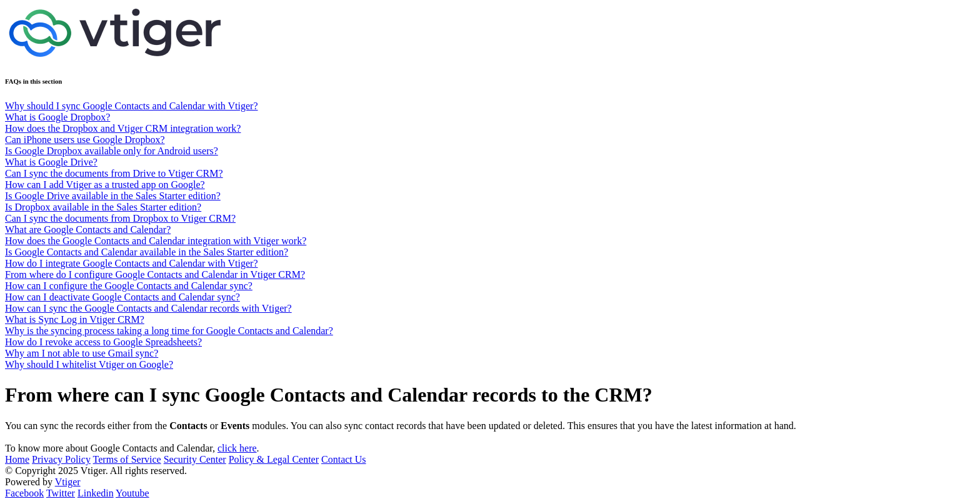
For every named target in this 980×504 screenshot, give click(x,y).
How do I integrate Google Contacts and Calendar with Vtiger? (131, 263)
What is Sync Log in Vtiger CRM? (75, 319)
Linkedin (96, 493)
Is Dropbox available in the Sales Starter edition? (103, 207)
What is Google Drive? (51, 162)
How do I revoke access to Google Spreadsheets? (103, 342)
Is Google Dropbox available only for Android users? (112, 151)
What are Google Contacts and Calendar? (88, 230)
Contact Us (344, 459)
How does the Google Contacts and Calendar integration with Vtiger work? (156, 241)
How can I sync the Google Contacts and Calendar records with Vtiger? (148, 308)
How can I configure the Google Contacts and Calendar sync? (129, 286)
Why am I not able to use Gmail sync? (82, 353)
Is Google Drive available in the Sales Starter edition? (113, 196)
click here (237, 448)
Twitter (61, 493)
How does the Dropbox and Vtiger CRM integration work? (123, 128)
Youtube (132, 493)
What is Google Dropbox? (57, 117)
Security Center (195, 459)
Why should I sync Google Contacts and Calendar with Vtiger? (132, 106)
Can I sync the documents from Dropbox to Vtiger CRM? (120, 218)
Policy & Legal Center (274, 459)
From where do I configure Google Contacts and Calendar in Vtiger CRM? (155, 274)
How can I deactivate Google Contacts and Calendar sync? (122, 297)
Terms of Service (127, 459)
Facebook (24, 493)
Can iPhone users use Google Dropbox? (85, 140)
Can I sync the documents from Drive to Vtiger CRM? (114, 173)
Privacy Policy (61, 459)
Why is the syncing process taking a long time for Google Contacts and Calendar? (169, 331)
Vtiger (68, 482)
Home (17, 459)
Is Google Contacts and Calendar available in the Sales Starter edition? (147, 252)
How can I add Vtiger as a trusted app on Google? (105, 185)
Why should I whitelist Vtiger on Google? (89, 364)
